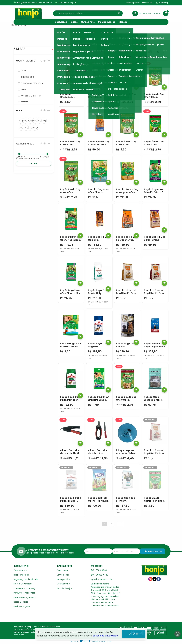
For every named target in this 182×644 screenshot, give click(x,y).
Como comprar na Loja (25, 588)
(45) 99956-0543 (100, 575)
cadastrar (157, 13)
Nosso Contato (21, 602)
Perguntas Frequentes (24, 593)
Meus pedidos (133, 3)
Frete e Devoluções (23, 584)
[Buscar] (119, 13)
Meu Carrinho (63, 584)
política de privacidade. (105, 636)
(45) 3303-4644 (99, 570)
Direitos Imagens (22, 606)
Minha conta (63, 575)
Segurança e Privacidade (26, 579)
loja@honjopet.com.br (102, 579)
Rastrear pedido (21, 575)
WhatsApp (162, 3)
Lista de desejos (64, 588)
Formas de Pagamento (25, 597)
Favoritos (147, 3)
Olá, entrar (144, 13)
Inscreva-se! (153, 551)
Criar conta (62, 570)
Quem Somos (20, 570)
